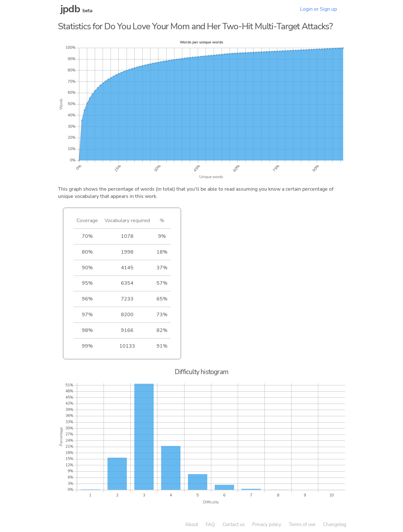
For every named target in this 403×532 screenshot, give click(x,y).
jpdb (70, 9)
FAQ (210, 524)
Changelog (335, 524)
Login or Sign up (318, 9)
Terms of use (302, 524)
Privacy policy (267, 524)
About (192, 524)
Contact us (234, 524)
